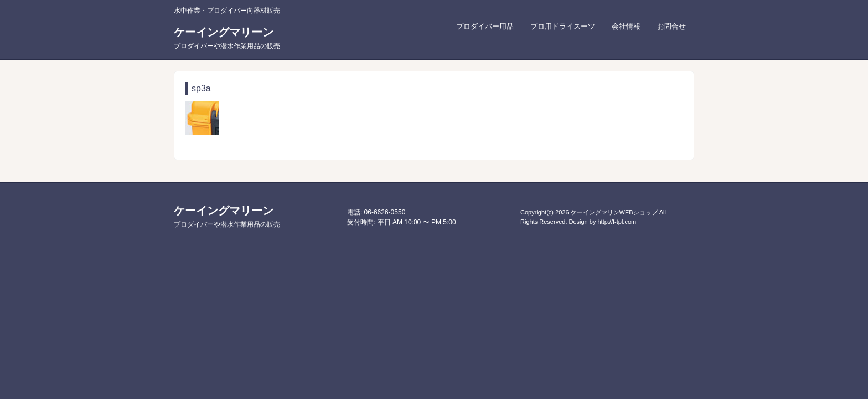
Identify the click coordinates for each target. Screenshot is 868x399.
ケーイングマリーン (227, 38)
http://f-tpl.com (617, 222)
